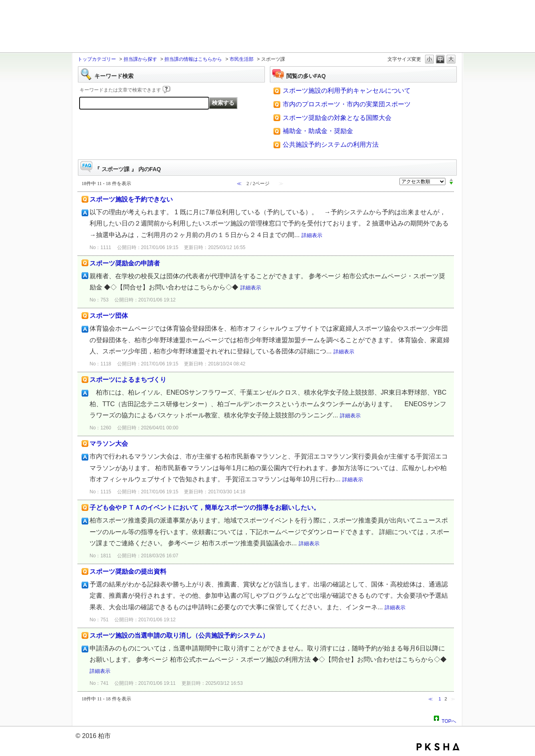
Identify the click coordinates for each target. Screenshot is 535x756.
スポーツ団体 (109, 316)
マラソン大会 (109, 444)
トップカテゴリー (97, 59)
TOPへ (449, 720)
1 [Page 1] (440, 699)
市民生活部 (242, 59)
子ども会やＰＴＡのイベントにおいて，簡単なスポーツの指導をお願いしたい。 (205, 508)
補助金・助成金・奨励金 (318, 131)
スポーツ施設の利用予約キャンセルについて (347, 91)
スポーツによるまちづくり (128, 380)
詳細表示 (312, 235)
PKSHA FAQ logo (438, 747)
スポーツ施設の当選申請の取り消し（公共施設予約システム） (179, 635)
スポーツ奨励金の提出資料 (128, 571)
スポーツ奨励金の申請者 (125, 263)
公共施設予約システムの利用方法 (331, 145)
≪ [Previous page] (430, 699)
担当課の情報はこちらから (193, 59)
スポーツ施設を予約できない (131, 199)
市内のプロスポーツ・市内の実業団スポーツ (347, 104)
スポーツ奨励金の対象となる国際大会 (337, 118)
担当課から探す (140, 59)
